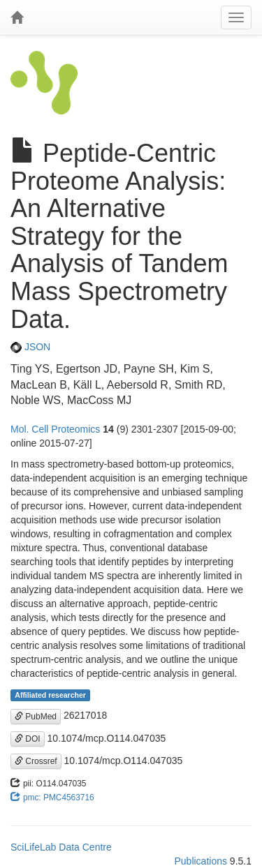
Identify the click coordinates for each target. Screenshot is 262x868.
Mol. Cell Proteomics (55, 429)
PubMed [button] (36, 717)
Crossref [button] (36, 761)
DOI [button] (28, 739)
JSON (30, 347)
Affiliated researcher (50, 695)
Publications (201, 861)
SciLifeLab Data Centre (61, 847)
